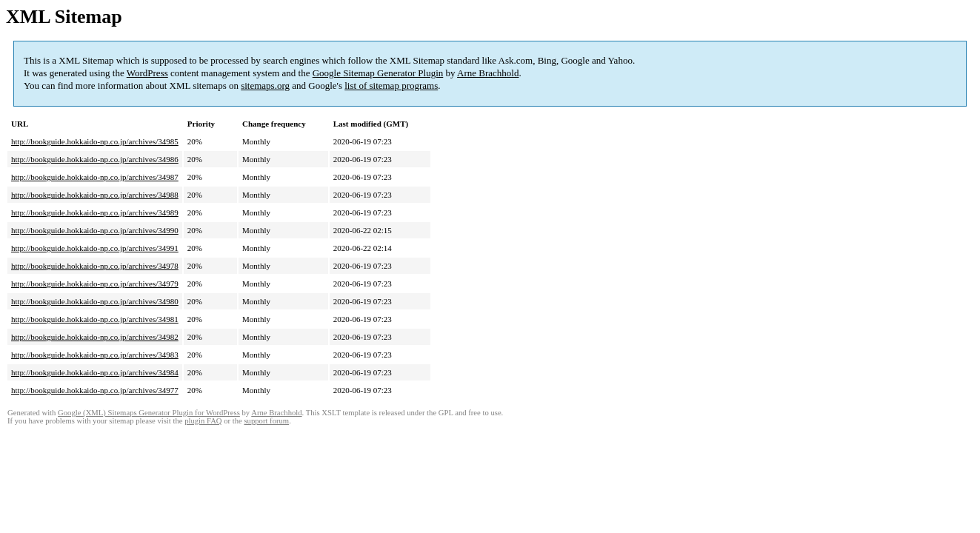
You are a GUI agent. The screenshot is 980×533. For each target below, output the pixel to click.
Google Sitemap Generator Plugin (378, 73)
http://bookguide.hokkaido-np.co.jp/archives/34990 (95, 230)
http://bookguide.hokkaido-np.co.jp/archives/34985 (95, 141)
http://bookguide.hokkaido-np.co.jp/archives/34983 (95, 355)
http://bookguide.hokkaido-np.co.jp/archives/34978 (95, 266)
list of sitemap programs (391, 86)
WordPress (147, 73)
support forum (266, 421)
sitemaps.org (265, 86)
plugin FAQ (203, 421)
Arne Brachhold (488, 73)
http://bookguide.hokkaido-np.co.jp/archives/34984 (95, 372)
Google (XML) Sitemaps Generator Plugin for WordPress (149, 413)
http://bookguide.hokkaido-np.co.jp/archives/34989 (95, 212)
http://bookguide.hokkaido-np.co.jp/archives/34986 (95, 159)
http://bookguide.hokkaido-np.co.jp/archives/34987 (95, 177)
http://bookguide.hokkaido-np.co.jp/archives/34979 (95, 284)
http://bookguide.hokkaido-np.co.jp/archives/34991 (95, 248)
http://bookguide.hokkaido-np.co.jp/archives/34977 (95, 390)
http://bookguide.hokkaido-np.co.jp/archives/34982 (95, 337)
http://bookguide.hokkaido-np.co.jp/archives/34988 (95, 195)
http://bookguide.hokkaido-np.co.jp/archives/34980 (95, 301)
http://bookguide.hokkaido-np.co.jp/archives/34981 (95, 319)
